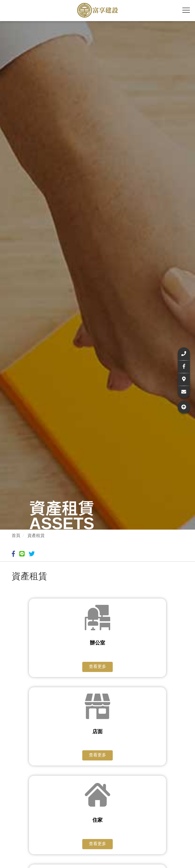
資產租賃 (36, 536)
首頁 (16, 536)
